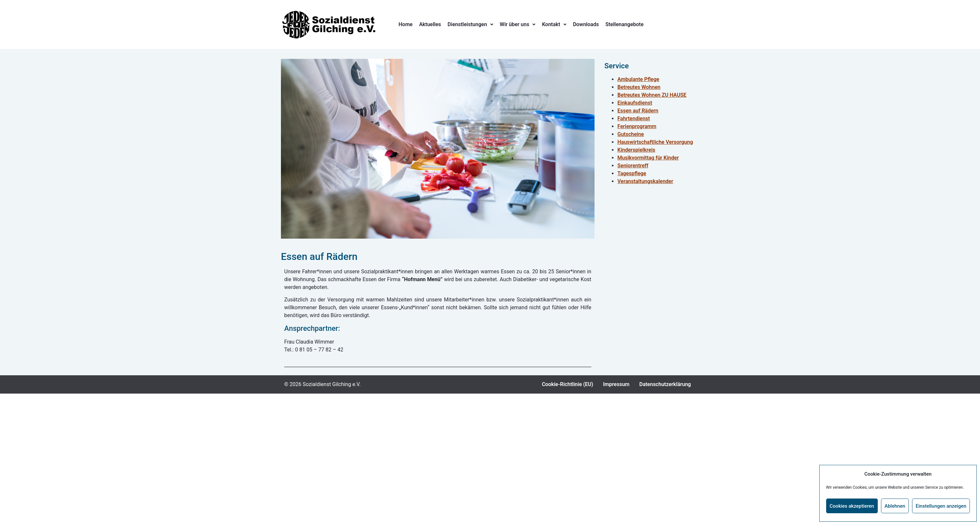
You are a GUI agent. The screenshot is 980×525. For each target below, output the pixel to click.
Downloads (586, 24)
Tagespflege (632, 173)
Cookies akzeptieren (852, 506)
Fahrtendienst (634, 119)
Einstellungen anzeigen (941, 506)
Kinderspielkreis (636, 150)
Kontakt (554, 24)
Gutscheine (631, 134)
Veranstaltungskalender (645, 181)
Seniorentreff (633, 166)
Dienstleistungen (470, 24)
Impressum (616, 384)
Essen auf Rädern (638, 111)
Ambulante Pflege (638, 79)
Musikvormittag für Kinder (648, 158)
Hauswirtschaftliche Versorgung (655, 142)
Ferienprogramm (637, 126)
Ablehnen (895, 506)
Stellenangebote (624, 24)
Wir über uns (518, 24)
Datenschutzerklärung (665, 384)
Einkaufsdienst (635, 103)
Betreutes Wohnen (639, 87)
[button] (470, 25)
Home (406, 24)
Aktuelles (430, 24)
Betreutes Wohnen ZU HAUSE (652, 95)
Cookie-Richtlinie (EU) (568, 384)
